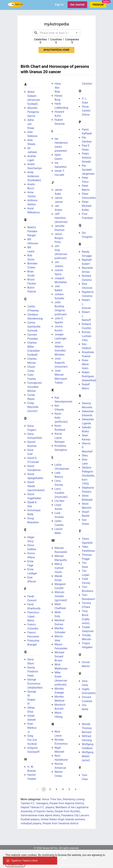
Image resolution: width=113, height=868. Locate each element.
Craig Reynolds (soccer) (33, 407)
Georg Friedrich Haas (33, 672)
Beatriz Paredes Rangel (32, 231)
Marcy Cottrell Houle (59, 568)
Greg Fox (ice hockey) (32, 740)
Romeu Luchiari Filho (87, 336)
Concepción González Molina (35, 387)
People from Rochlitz (67, 811)
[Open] (77, 33)
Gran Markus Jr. (32, 728)
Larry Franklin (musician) (61, 493)
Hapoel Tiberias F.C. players (37, 807)
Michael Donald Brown (59, 656)
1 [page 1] (44, 789)
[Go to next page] (76, 789)
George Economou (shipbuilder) (35, 684)
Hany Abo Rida (58, 88)
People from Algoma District (67, 803)
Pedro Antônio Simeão (87, 158)
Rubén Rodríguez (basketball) (89, 376)
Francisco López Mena (33, 616)
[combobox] (56, 33)
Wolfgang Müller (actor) (88, 756)
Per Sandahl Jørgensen (88, 170)
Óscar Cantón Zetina (86, 111)
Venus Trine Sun (52, 799)
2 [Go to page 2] (50, 789)
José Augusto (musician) (61, 363)
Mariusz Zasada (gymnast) (61, 596)
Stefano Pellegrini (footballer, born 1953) (88, 476)
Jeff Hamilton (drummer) (61, 218)
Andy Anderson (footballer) (34, 176)
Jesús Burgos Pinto (59, 238)
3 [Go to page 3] (56, 789)
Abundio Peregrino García (33, 112)
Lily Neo (60, 501)
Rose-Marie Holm (85, 364)
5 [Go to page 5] (69, 789)
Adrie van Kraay (31, 124)
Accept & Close (15, 865)
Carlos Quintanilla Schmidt (34, 327)
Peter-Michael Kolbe (87, 206)
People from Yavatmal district (61, 823)
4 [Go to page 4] (63, 789)
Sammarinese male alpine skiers (40, 815)
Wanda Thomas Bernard (87, 728)
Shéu (85, 456)
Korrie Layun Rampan (60, 438)
